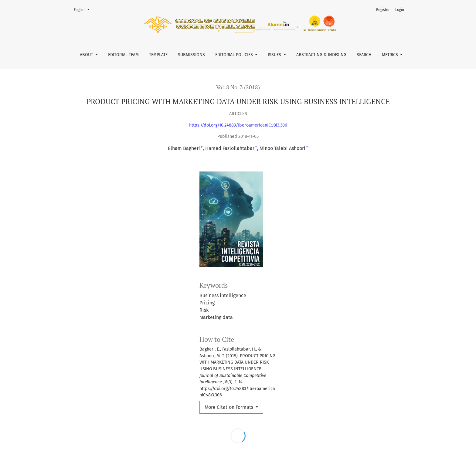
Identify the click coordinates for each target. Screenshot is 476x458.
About (87, 55)
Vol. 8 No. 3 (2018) (238, 87)
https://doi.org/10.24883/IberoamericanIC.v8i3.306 (238, 125)
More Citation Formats (229, 407)
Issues (275, 55)
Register (383, 10)
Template (158, 55)
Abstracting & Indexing (321, 55)
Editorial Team (123, 55)
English (83, 9)
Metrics (391, 55)
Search (364, 55)
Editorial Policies (235, 55)
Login (400, 10)
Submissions (191, 55)
